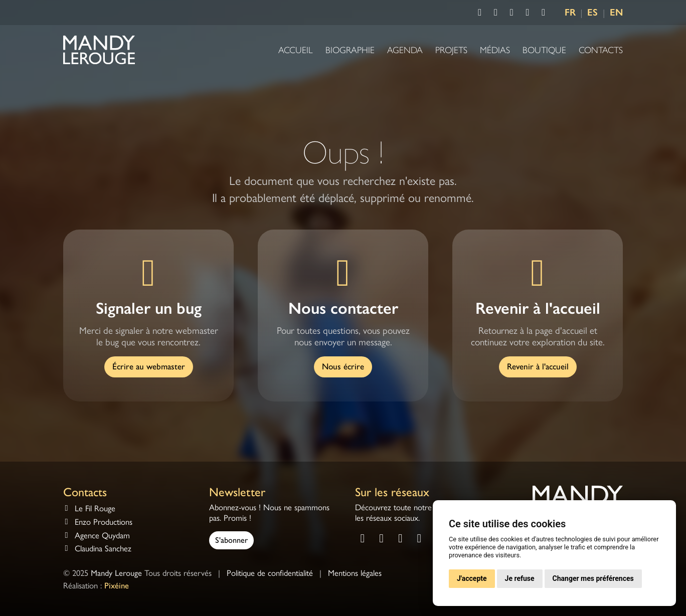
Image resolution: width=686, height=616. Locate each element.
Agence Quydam (102, 536)
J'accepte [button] (472, 578)
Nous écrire (343, 366)
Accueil (296, 50)
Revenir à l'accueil (538, 366)
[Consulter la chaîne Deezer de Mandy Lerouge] (544, 13)
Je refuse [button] (520, 578)
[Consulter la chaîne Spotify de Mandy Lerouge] (528, 13)
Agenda (405, 50)
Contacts (601, 50)
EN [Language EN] (616, 12)
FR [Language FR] (570, 12)
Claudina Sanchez (103, 549)
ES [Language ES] (592, 12)
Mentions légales (355, 573)
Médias (495, 50)
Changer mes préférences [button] (593, 578)
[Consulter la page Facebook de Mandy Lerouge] (480, 13)
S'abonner (231, 540)
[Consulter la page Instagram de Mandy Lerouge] (496, 13)
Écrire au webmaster (149, 366)
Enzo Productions (104, 522)
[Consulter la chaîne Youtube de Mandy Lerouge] (511, 13)
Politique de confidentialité (270, 573)
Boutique (544, 50)
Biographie (350, 50)
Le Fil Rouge (95, 508)
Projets (451, 50)
